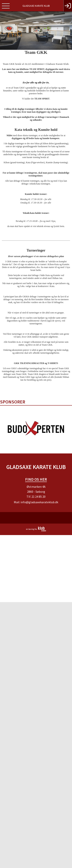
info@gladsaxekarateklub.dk (39, 502)
